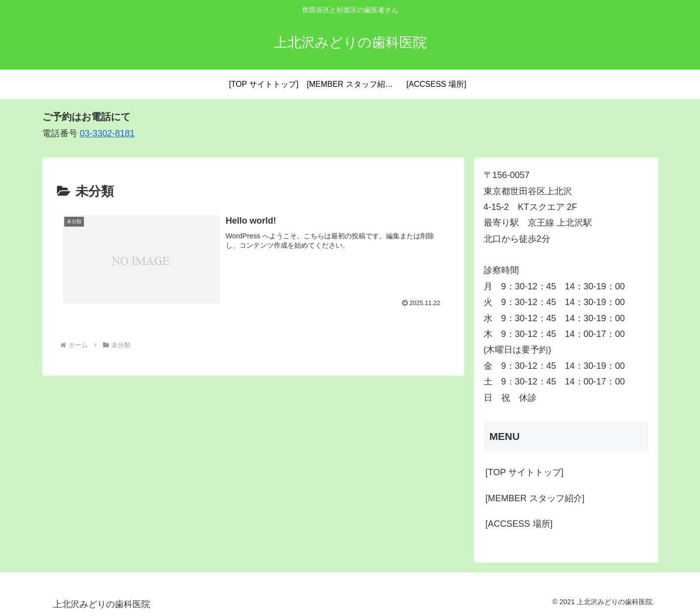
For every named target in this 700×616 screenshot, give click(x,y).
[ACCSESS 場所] (519, 524)
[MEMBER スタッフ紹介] (535, 498)
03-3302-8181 (107, 133)
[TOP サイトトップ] (525, 472)
